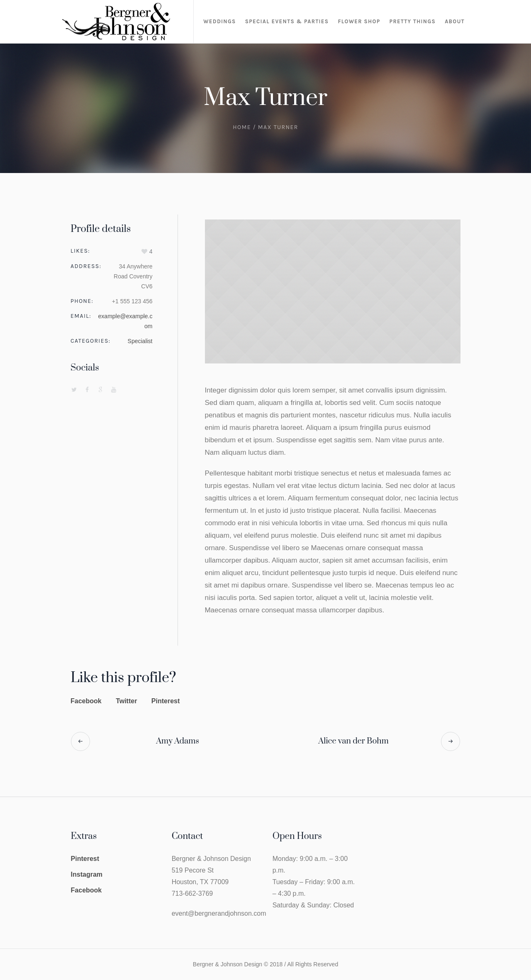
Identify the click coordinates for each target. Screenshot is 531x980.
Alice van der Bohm (353, 741)
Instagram (87, 874)
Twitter (126, 701)
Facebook (86, 701)
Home (242, 127)
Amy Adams (178, 741)
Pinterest (166, 701)
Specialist (140, 341)
